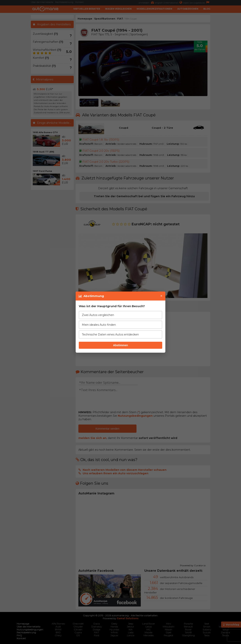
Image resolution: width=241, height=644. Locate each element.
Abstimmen (120, 345)
